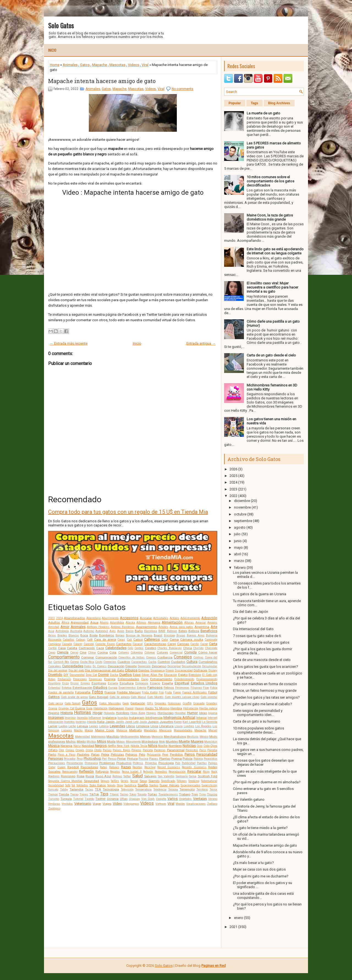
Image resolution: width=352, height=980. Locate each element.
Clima (92, 653)
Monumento (133, 742)
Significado (168, 781)
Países (107, 750)
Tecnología (111, 789)
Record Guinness (169, 767)
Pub (178, 763)
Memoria (157, 737)
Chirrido (198, 648)
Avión (121, 631)
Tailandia (76, 789)
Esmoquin (142, 683)
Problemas (107, 763)
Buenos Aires (196, 636)
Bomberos (107, 635)
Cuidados (178, 662)
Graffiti (187, 703)
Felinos (169, 688)
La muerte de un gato (263, 113)
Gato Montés (155, 697)
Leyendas (117, 726)
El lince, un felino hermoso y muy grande (265, 691)
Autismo (89, 631)
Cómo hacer (208, 652)
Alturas (189, 623)
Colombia (137, 653)
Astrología (62, 631)
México (204, 737)
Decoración (116, 666)
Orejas (70, 750)
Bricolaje (170, 636)
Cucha (152, 662)
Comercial (176, 653)
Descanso (159, 666)
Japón (110, 722)
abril (237, 554)
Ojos (214, 746)
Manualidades (183, 730)
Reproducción (177, 772)
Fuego (177, 692)
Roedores (54, 776)
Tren (195, 794)
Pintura (132, 759)
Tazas (89, 790)
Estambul (54, 688)
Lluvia (179, 726)
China (188, 648)
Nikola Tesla (139, 746)
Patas (95, 754)
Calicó (138, 639)
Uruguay (134, 799)
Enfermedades (128, 679)
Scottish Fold (207, 776)
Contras (198, 658)
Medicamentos (130, 737)
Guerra (80, 708)
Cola (113, 652)
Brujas (181, 636)
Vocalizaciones (196, 804)
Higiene (54, 713)
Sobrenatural (209, 781)
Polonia (198, 759)
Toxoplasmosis (168, 794)
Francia (110, 692)
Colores (162, 652)
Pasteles (83, 754)
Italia (101, 722)
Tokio (133, 794)
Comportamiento (64, 657)
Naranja (66, 746)
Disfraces (200, 670)
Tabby (64, 790)
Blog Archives (279, 103)
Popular (235, 103)
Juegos (153, 722)
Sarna (193, 776)
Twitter (101, 799)
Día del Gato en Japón (251, 612)
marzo (239, 561)
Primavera (91, 763)
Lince (154, 726)
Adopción (209, 618)
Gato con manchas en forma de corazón (265, 684)
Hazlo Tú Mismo (157, 708)
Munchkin (211, 742)
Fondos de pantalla (61, 692)
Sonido (111, 785)
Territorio (202, 790)
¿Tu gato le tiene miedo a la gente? (260, 828)
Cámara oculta (192, 639)
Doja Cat (91, 675)
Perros (190, 754)
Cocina (103, 652)
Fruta (168, 692)
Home (55, 65)
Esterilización (82, 688)
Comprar (88, 657)
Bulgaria (212, 636)
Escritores (99, 683)
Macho (78, 730)
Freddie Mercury (129, 692)
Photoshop (92, 758)
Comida (190, 652)
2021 (233, 927)
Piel (104, 759)
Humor (192, 713)
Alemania (154, 623)
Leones (94, 726)
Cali (129, 640)
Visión (180, 804)
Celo (130, 648)
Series (125, 781)
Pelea (105, 754)
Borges (120, 636)
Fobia (214, 688)
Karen (178, 722)
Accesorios (129, 618)
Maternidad (82, 737)
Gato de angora (120, 697)
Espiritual (182, 683)
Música (54, 746)
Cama (174, 639)
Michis (71, 742)
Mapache (100, 65)
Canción (89, 644)
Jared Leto (132, 722)
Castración (87, 648)
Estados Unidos (204, 683)
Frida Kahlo (150, 692)
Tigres (84, 794)
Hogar (98, 713)
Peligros (131, 754)
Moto (162, 742)
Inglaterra (109, 718)
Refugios (102, 772)
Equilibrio (54, 683)
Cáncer (78, 644)
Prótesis (138, 763)
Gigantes (160, 703)
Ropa (81, 776)
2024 (59, 618)
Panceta (148, 750)
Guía (89, 708)
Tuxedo (89, 799)
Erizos (75, 683)
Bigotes (62, 636)
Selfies (115, 781)
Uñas (124, 799)
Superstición (209, 785)
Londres (189, 726)
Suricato (53, 790)
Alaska (130, 623)
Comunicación (106, 657)
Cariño (195, 644)
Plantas (165, 759)
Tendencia (160, 790)
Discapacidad (184, 670)
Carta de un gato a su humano (257, 721)
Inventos (69, 722)
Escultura (127, 683)
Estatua (67, 688)
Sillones (182, 781)
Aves (113, 631)
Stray (120, 785)
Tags (255, 103)
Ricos (206, 772)
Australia (76, 631)
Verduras (54, 804)
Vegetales (185, 799)
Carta (213, 644)
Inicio (52, 50)
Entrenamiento (161, 679)
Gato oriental (209, 697)
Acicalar (146, 618)
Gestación (138, 703)
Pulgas (213, 763)
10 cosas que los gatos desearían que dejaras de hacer (263, 762)
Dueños (126, 675)
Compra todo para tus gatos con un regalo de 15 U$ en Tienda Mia (128, 512)
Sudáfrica (130, 785)
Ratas (104, 767)
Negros (101, 746)
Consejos (183, 657)
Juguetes (166, 722)
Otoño (98, 750)
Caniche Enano (105, 644)
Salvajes (150, 776)
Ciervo (74, 653)
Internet (212, 718)
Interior (202, 718)
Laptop (63, 726)
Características (155, 644)
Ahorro (104, 623)
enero (239, 918)
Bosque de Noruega (139, 636)
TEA (98, 789)
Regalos (115, 772)
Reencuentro (70, 772)
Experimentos (127, 688)
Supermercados (191, 785)
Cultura (192, 662)
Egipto (183, 675)
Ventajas (200, 799)
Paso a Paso (67, 755)
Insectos (123, 718)
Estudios (100, 687)
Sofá (68, 785)
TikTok (94, 794)
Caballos (68, 640)
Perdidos (176, 754)
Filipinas (196, 688)
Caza (100, 648)
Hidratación (191, 708)
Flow (206, 688)
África (65, 623)
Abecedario (94, 618)
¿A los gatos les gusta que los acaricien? (266, 667)
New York (123, 746)
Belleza (194, 631)
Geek (126, 703)
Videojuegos (131, 804)
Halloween (116, 708)
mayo (238, 547)
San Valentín (166, 776)
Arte (214, 627)
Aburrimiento (110, 618)
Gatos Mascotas (110, 703)
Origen (80, 750)
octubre (240, 514)
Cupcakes (55, 666)
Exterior (142, 688)
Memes (145, 737)
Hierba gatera (208, 708)
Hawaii (139, 708)
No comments (182, 89)
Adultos (54, 622)
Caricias (183, 644)
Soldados (82, 785)
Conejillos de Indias (131, 658)
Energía (110, 679)
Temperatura (143, 790)
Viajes (107, 804)
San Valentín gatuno (249, 799)
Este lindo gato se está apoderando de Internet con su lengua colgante (275, 251)
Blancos (74, 636)
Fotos (97, 692)
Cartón (52, 648)
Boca (84, 635)
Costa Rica (87, 662)
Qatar (52, 767)
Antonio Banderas (123, 627)
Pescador (70, 759)
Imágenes (56, 717)
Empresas (95, 679)
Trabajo (185, 794)
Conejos (151, 658)
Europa (113, 688)
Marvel (213, 730)
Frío (161, 692)
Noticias (189, 746)
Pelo (142, 754)
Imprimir (70, 718)
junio (238, 541)
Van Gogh (148, 799)
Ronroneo (68, 776)
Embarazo (64, 679)
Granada (199, 703)
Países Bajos (121, 750)
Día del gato (76, 670)
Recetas (137, 767)
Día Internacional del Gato (105, 670)
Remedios (161, 772)
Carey (172, 644)
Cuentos (164, 662)
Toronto (142, 794)
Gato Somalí (73, 703)
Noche (163, 746)
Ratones (114, 767)
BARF (162, 631)
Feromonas (182, 688)
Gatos (85, 65)
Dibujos (131, 670)
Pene (165, 755)
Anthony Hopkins (98, 627)
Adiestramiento (190, 618)
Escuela (113, 683)
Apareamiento (146, 627)
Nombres (175, 746)
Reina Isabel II (132, 772)
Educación (170, 675)
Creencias (110, 662)
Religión (148, 772)
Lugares (67, 730)
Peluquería (154, 755)
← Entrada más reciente (69, 343)
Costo (99, 662)
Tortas (152, 794)
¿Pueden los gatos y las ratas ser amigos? (266, 697)
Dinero (170, 670)
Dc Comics (100, 666)
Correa (74, 662)
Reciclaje (150, 767)
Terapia (173, 790)
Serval (134, 781)
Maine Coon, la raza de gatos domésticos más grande (270, 217)
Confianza (165, 657)
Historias (82, 713)
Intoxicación (56, 722)
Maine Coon (105, 730)
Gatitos (54, 697)
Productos (124, 763)
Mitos (102, 741)
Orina (89, 750)
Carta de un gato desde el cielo (271, 355)
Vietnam (161, 804)
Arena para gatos (182, 627)
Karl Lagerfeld (192, 722)
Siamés (154, 781)
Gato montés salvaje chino (182, 697)
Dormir (104, 675)
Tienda (64, 794)
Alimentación (172, 622)
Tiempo (53, 794)
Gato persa (56, 703)
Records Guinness (194, 767)
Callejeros (152, 639)
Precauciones (57, 763)
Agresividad (80, 622)
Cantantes (124, 644)
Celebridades (116, 648)
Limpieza (143, 726)
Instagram (137, 718)
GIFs (150, 703)
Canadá (67, 644)
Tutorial (78, 799)
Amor (65, 627)
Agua (94, 622)
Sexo (143, 781)
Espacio (155, 683)
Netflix (112, 746)
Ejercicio (195, 675)
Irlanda (92, 722)
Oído (207, 746)
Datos (88, 666)
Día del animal (58, 670)
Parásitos (192, 750)
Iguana (213, 713)
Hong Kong (138, 713)
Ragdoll (73, 767)
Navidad (88, 746)
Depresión (144, 666)
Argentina (202, 627)
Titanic (114, 794)
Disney (213, 670)
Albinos (141, 623)
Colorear (150, 653)
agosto (240, 527)
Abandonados (74, 618)
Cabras (81, 640)
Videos (134, 65)
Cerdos (139, 648)
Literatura (166, 726)
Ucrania (113, 799)
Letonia (104, 726)
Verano (213, 799)
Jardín (120, 722)
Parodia (212, 750)
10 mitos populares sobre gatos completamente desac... (258, 730)
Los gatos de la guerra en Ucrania (260, 594)
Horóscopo (166, 713)
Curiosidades (73, 666)
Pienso (112, 759)
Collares (124, 653)
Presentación (75, 763)
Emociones (80, 679)
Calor (165, 640)
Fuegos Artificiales (195, 692)
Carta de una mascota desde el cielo (262, 660)
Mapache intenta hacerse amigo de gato (102, 81)
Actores (174, 618)
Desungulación (191, 666)
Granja (53, 708)
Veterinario (83, 804)
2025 (233, 476)
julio (237, 534)
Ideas (203, 713)
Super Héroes (169, 785)
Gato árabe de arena (74, 697)
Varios (173, 799)
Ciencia (63, 652)
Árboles (163, 627)
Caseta (72, 648)
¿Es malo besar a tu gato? (253, 863)
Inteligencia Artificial (179, 717)
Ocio (200, 746)
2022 (233, 496)
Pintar (122, 759)
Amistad (54, 627)
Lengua (82, 726)
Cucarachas (139, 662)
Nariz (77, 746)
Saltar (127, 776)
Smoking (194, 781)
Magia (89, 730)
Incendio (82, 718)
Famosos (155, 687)
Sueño (143, 785)
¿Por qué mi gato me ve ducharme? (261, 876)
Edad (137, 675)
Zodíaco (212, 804)
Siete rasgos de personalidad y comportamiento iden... (258, 713)
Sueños (154, 785)
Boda (94, 635)
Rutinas (117, 776)
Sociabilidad (56, 785)
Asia (51, 631)
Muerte (184, 741)
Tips (104, 794)
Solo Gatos (61, 25)
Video (117, 804)
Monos (121, 742)
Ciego (52, 653)
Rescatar (194, 771)
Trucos (212, 794)
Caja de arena (105, 639)
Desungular (210, 666)
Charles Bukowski (170, 648)
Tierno (74, 794)
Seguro (105, 781)
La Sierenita (210, 722)
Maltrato (136, 730)
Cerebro (151, 648)
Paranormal (176, 750)
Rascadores (89, 767)
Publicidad (189, 763)
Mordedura (150, 742)
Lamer (53, 726)
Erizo (65, 683)
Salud (137, 776)
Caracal (138, 644)
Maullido (113, 737)
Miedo (81, 742)
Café (90, 640)
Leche (72, 726)
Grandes (212, 703)
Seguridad (91, 781)
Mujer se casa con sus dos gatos (259, 869)
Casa (62, 648)
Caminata (211, 640)
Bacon (130, 631)
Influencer (95, 718)
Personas (56, 758)
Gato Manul (138, 697)
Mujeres (197, 741)
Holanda (109, 713)
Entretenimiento (184, 679)
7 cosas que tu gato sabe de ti (257, 636)
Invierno (81, 722)
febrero (240, 568)
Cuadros (124, 662)
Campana (54, 644)
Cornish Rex (61, 662)
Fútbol (213, 692)
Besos (52, 636)
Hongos (151, 713)
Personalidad (207, 754)
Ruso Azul (103, 776)
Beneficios (209, 631)
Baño (139, 631)
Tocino (124, 794)
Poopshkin (211, 759)
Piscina (143, 759)
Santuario (182, 776)
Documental (77, 675)
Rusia (90, 776)
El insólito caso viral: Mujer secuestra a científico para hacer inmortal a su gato (272, 287)
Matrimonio (98, 737)
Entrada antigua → (201, 343)
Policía (188, 759)
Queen (61, 767)
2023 (51, 618)
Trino (203, 794)
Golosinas (174, 703)
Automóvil (102, 631)
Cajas (121, 640)
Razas (126, 767)
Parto (52, 754)
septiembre (243, 521)
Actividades (161, 618)
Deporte (131, 666)
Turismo (54, 799)
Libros (131, 726)
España (167, 683)
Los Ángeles (203, 726)
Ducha (114, 675)
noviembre (242, 507)
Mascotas (117, 65)
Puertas (202, 763)
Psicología (166, 763)
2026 (233, 469)
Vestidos (67, 804)
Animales (70, 65)
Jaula (143, 722)
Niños (153, 746)
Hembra (176, 708)
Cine (83, 652)
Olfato (53, 750)
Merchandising (175, 737)
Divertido (55, 675)
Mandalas (150, 730)
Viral (145, 65)
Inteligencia (154, 718)
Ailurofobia (117, 623)
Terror (213, 790)
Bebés (183, 631)
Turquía (66, 799)
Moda (111, 742)
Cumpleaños (208, 662)
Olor (61, 750)
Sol (73, 785)
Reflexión (86, 771)
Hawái (129, 708)
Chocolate (211, 648)
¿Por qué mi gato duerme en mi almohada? (267, 782)
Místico (91, 742)
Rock (214, 772)
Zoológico (54, 809)
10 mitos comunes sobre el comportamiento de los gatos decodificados (270, 181)
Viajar (97, 804)
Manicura (165, 730)
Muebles (172, 742)
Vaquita (161, 799)
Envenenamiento (207, 679)
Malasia (122, 730)
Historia (67, 713)
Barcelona (151, 631)
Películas (117, 754)
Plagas (154, 759)
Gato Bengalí (99, 697)
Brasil (158, 635)
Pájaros (136, 750)
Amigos (212, 623)
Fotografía (83, 692)
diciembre (242, 501)
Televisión (127, 790)
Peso (80, 759)
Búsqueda (55, 640)
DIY (66, 675)
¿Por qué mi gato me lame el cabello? (262, 704)
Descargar (174, 666)
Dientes (144, 670)
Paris (203, 750)
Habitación (101, 708)
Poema (177, 759)
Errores (85, 683)
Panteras (160, 750)
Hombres (123, 713)
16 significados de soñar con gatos (261, 642)
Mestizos (193, 737)
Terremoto (187, 789)
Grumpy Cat (66, 708)
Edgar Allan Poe (152, 675)
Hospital (180, 713)
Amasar (201, 623)
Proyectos (151, 763)
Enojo (145, 679)
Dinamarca (158, 670)
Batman (172, 631)
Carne (204, 644)
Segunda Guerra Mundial (65, 781)
